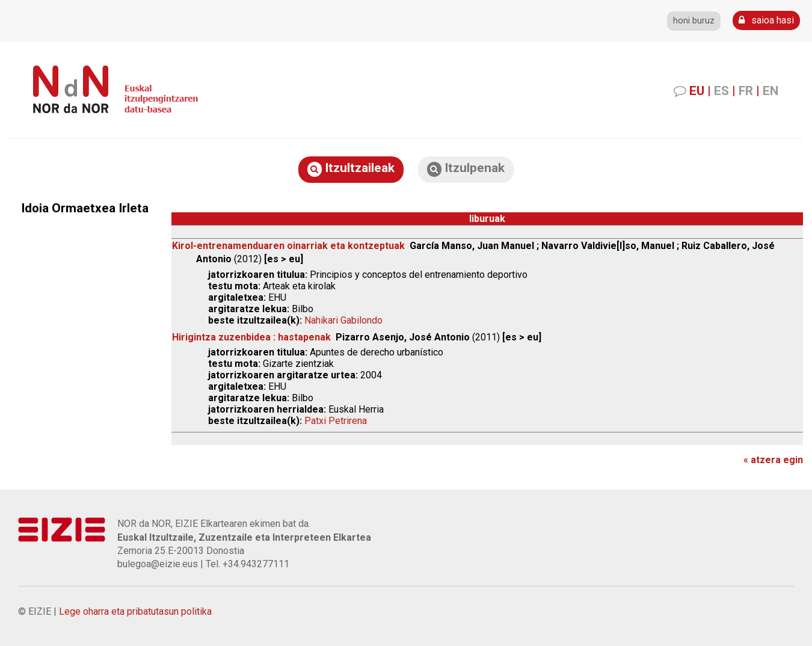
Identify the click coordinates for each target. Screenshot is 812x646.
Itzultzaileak (351, 169)
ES (721, 91)
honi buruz (694, 21)
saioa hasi (766, 20)
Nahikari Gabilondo (343, 320)
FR (746, 91)
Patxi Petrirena (336, 421)
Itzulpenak (466, 169)
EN (770, 91)
